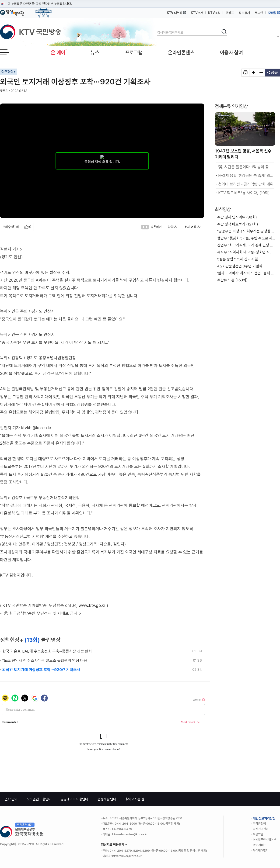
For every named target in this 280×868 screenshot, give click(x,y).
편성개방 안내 (107, 799)
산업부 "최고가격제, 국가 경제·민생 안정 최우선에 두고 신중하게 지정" (246, 245)
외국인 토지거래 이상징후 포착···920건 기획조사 (41, 670)
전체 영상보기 (193, 227)
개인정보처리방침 (264, 818)
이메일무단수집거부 (264, 840)
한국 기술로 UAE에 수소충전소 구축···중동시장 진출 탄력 (47, 651)
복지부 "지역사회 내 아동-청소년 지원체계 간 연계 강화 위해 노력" (246, 252)
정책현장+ (9, 72)
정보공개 (244, 13)
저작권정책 (259, 824)
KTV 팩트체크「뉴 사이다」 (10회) (244, 193)
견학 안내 (11, 799)
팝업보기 (173, 227)
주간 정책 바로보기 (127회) (238, 224)
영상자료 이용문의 (113, 844)
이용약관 (258, 834)
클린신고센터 (261, 829)
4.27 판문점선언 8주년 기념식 (240, 266)
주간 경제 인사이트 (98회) (237, 217)
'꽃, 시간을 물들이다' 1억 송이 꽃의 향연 (246, 167)
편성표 (230, 13)
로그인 (259, 13)
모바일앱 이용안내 (39, 799)
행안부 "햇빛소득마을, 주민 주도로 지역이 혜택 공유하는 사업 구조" (246, 238)
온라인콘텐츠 (181, 52)
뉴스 (95, 52)
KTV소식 (214, 13)
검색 (157, 29)
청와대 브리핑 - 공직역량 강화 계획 (246, 184)
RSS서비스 (260, 845)
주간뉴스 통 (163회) (232, 280)
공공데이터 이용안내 (74, 799)
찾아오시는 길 (135, 799)
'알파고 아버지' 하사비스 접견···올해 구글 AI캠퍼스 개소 (246, 273)
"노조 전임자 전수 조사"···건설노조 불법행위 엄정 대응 (45, 661)
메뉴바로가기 (0, 0)
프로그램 (134, 52)
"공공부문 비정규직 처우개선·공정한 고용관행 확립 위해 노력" (246, 231)
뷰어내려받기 (261, 850)
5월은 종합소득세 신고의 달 (238, 259)
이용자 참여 (231, 52)
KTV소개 (197, 13)
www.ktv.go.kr (92, 605)
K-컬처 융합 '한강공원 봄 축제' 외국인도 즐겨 (246, 176)
